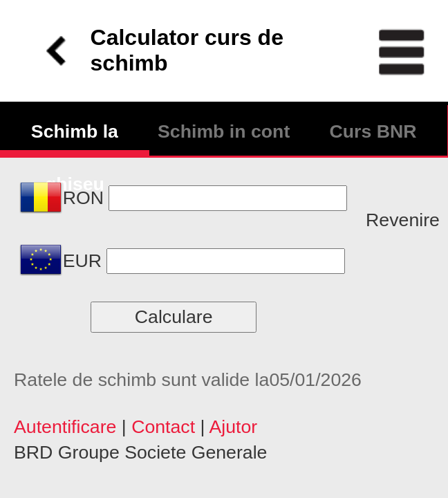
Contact (163, 427)
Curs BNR (373, 131)
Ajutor (233, 427)
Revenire (403, 220)
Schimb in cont (224, 131)
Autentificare (65, 427)
